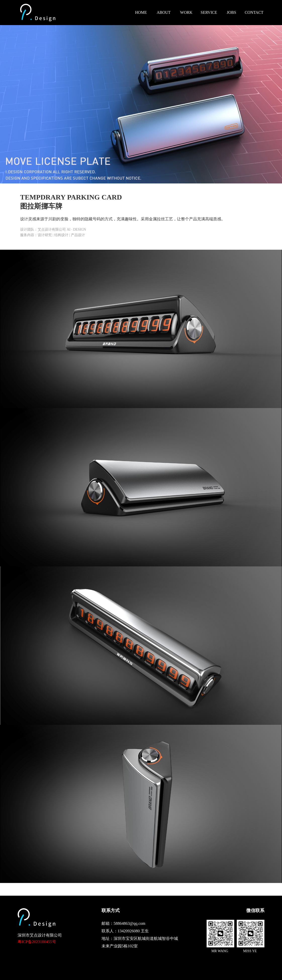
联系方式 (111, 910)
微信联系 (255, 910)
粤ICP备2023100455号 (37, 942)
